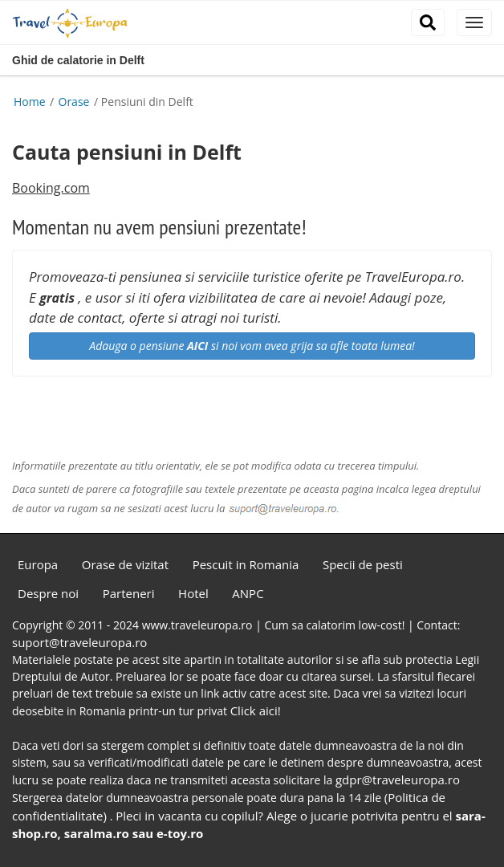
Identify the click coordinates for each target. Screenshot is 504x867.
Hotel (193, 593)
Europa (38, 564)
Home (30, 102)
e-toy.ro (180, 833)
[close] (474, 22)
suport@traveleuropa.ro (79, 642)
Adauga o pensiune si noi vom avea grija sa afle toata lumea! (252, 346)
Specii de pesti (363, 564)
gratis (57, 298)
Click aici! (256, 710)
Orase (76, 102)
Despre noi (48, 593)
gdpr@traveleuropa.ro (398, 779)
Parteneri (129, 593)
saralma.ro (97, 833)
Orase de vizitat (125, 564)
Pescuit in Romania (246, 564)
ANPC (248, 593)
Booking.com (51, 188)
